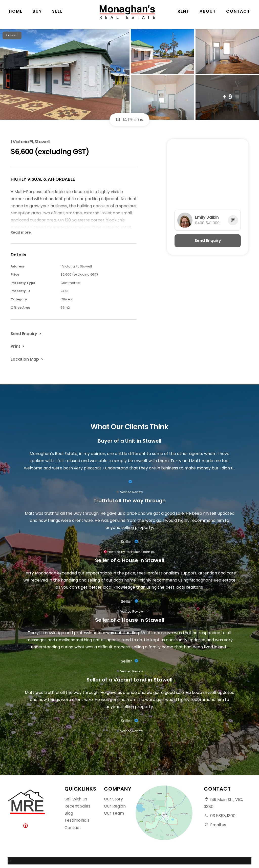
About (208, 15)
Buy (37, 15)
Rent (184, 15)
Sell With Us (76, 799)
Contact (238, 15)
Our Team (114, 813)
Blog (69, 813)
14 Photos (129, 120)
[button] (18, 346)
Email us (218, 825)
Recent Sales (77, 806)
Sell (57, 15)
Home (16, 15)
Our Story (113, 799)
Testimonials (77, 820)
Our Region (115, 806)
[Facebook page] (27, 826)
